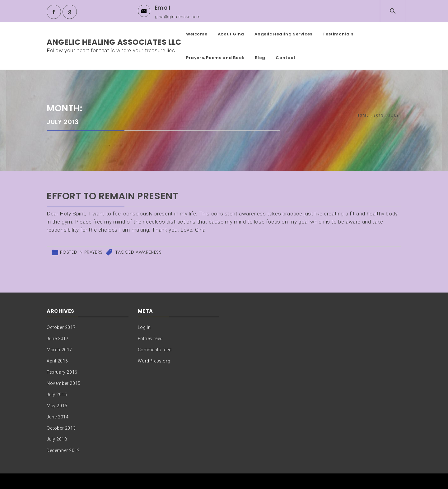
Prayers (93, 252)
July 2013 (57, 439)
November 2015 (64, 383)
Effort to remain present (112, 196)
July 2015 (57, 394)
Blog (260, 58)
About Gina (231, 34)
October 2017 (61, 327)
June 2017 (58, 339)
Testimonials (338, 34)
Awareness (149, 252)
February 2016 (62, 372)
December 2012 (63, 450)
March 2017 (59, 350)
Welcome (197, 34)
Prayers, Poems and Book (215, 58)
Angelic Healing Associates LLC (114, 42)
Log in (144, 327)
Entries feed (150, 339)
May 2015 (57, 406)
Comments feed (155, 350)
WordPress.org (154, 361)
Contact (285, 58)
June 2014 (58, 417)
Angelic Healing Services (283, 34)
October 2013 (61, 428)
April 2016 (57, 361)
